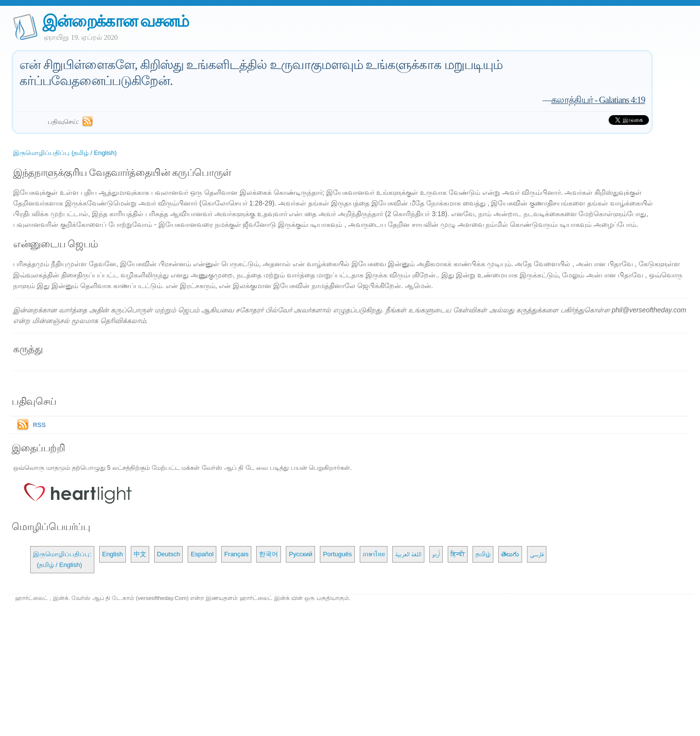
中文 (140, 554)
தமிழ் (483, 554)
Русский (300, 554)
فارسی (537, 554)
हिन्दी (458, 554)
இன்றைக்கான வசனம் (115, 21)
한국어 (269, 554)
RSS (39, 425)
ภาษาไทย (374, 554)
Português (337, 554)
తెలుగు (510, 554)
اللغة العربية (409, 554)
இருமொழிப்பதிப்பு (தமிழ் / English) (65, 153)
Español (202, 554)
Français (236, 554)
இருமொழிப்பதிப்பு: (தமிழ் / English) (62, 559)
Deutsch (169, 554)
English (113, 554)
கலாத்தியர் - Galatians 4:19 (598, 100)
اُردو (436, 554)
